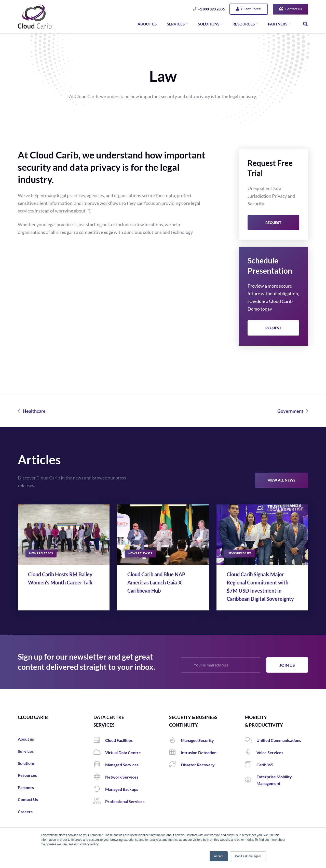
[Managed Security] (175, 740)
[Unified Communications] (251, 740)
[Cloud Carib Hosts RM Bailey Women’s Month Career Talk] (64, 535)
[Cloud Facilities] (99, 740)
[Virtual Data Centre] (99, 753)
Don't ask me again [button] (248, 856)
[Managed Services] (99, 765)
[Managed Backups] (99, 789)
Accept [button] (219, 856)
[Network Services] (99, 777)
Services (26, 751)
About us (26, 739)
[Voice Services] (251, 753)
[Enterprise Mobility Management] (251, 780)
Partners (26, 787)
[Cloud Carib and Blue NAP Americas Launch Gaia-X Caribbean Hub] (163, 535)
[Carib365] (251, 765)
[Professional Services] (99, 802)
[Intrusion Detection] (175, 753)
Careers (25, 812)
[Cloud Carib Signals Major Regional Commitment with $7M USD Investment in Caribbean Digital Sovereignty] (262, 535)
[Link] (35, 17)
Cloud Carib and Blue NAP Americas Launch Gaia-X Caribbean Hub (156, 582)
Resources (27, 775)
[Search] (305, 24)
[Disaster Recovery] (175, 765)
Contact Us (28, 799)
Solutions (26, 763)
